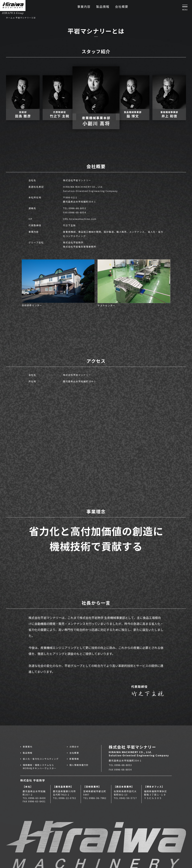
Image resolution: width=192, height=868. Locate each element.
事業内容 (84, 7)
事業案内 (28, 747)
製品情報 (103, 7)
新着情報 (74, 759)
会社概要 (122, 7)
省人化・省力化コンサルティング (41, 759)
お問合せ (74, 747)
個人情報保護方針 (79, 765)
